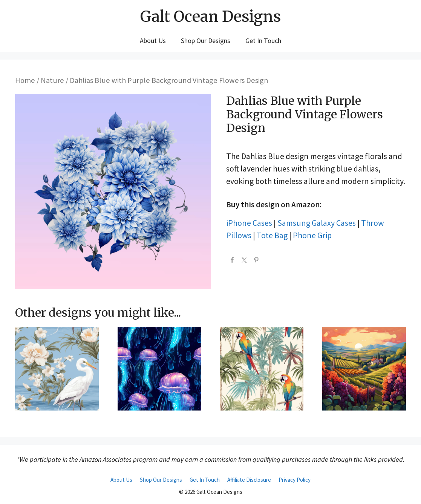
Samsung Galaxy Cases (317, 223)
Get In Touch (263, 41)
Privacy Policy (295, 480)
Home (25, 80)
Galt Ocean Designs (210, 17)
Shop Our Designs (206, 41)
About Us (153, 41)
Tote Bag (272, 235)
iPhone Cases (249, 223)
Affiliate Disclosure (249, 480)
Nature (52, 80)
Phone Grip (312, 235)
